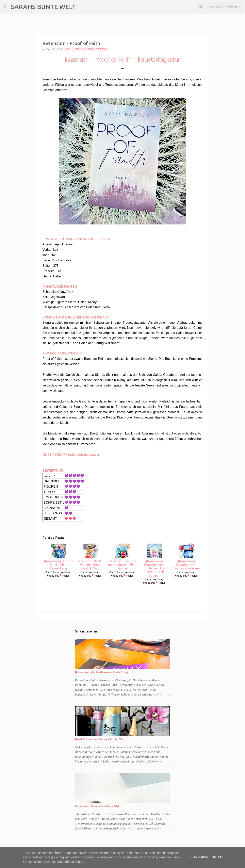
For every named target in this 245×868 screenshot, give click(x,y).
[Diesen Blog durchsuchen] (221, 7)
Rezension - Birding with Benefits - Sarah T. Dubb (90, 557)
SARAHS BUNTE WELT (43, 7)
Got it (218, 857)
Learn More (199, 857)
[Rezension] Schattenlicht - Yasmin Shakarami (187, 557)
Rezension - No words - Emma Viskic (98, 806)
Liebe (66, 49)
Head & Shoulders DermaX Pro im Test (100, 739)
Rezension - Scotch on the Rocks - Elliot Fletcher (122, 557)
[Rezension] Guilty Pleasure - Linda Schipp (102, 672)
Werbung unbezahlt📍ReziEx (90, 49)
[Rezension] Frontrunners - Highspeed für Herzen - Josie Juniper (155, 560)
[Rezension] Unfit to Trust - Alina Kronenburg (58, 557)
